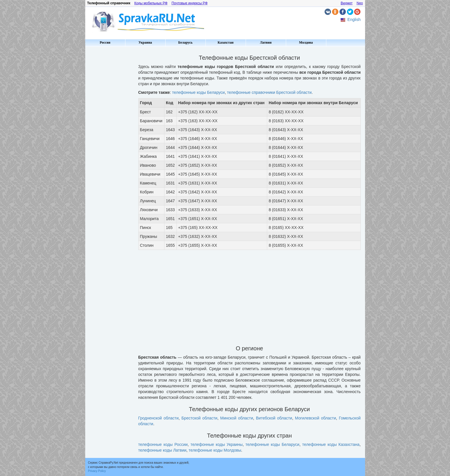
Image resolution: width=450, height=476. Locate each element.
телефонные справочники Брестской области (269, 92)
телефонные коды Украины (217, 444)
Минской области (236, 418)
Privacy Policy (97, 471)
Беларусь (185, 42)
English (354, 20)
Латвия (266, 42)
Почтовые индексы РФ (190, 3)
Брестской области (199, 418)
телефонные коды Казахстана (331, 444)
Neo (360, 3)
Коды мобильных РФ (151, 3)
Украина (145, 42)
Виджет (347, 3)
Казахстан (225, 42)
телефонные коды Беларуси (199, 92)
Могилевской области (316, 418)
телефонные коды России (163, 444)
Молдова (306, 42)
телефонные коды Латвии (162, 450)
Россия (105, 42)
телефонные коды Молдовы (215, 450)
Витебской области (274, 418)
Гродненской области (159, 418)
